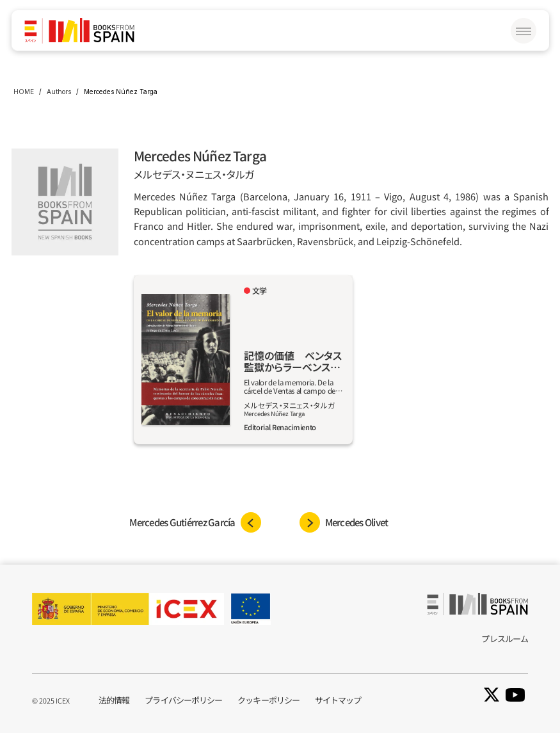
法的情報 (114, 700)
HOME (24, 92)
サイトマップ (338, 700)
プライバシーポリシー (183, 700)
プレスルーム (505, 639)
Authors (59, 92)
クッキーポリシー (268, 700)
